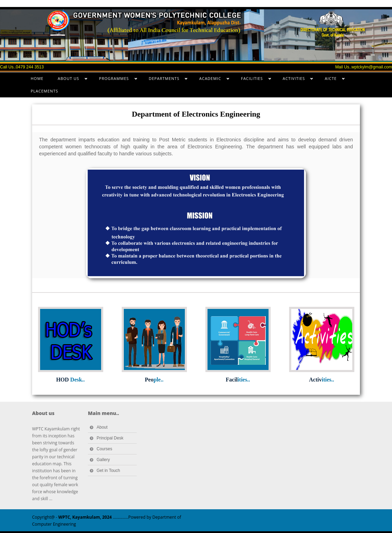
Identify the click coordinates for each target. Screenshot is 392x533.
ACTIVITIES (295, 80)
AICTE (331, 80)
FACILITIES (252, 80)
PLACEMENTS (44, 91)
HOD (70, 380)
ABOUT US (69, 80)
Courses (104, 449)
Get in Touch (108, 471)
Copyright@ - (72, 517)
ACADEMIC (211, 80)
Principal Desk (110, 438)
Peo (154, 380)
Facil (238, 380)
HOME (37, 78)
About (102, 427)
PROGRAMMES (115, 80)
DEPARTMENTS (165, 80)
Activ (322, 380)
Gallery (103, 460)
